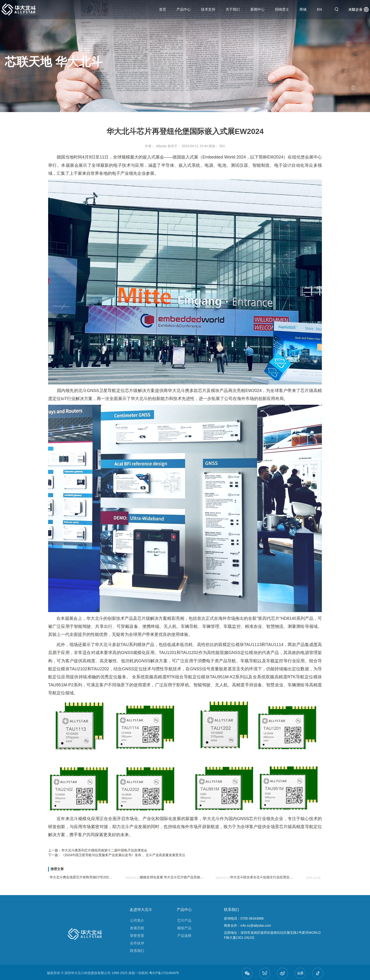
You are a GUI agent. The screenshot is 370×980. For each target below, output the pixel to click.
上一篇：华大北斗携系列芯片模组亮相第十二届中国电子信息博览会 (98, 850)
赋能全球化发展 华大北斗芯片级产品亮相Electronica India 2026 (172, 877)
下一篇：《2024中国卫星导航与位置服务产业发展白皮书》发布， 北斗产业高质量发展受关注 (117, 855)
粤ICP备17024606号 (164, 973)
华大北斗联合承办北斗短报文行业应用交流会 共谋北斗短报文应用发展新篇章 (262, 877)
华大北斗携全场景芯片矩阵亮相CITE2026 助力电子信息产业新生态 (82, 877)
